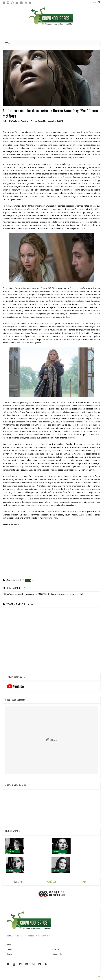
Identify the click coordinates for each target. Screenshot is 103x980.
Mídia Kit (55, 949)
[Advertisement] (51, 33)
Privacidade (57, 954)
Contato (10, 954)
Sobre (54, 945)
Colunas (10, 949)
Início (9, 945)
